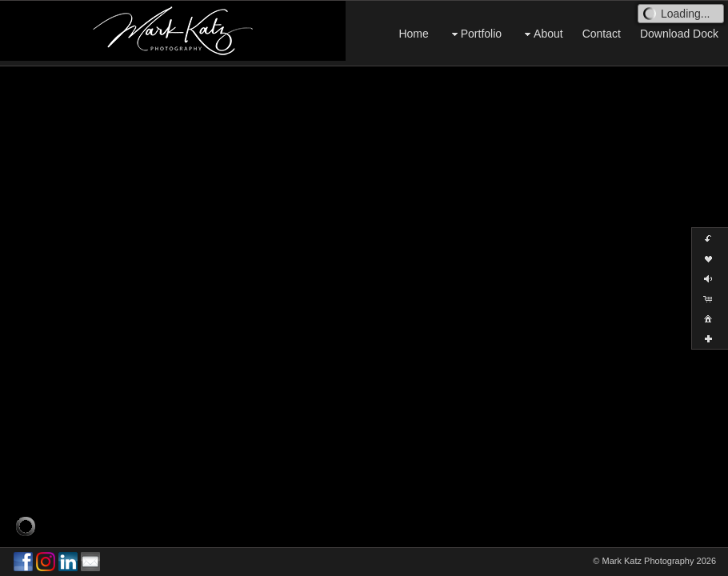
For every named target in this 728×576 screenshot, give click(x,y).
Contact (602, 34)
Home (413, 34)
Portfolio (475, 34)
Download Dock (679, 34)
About (542, 34)
